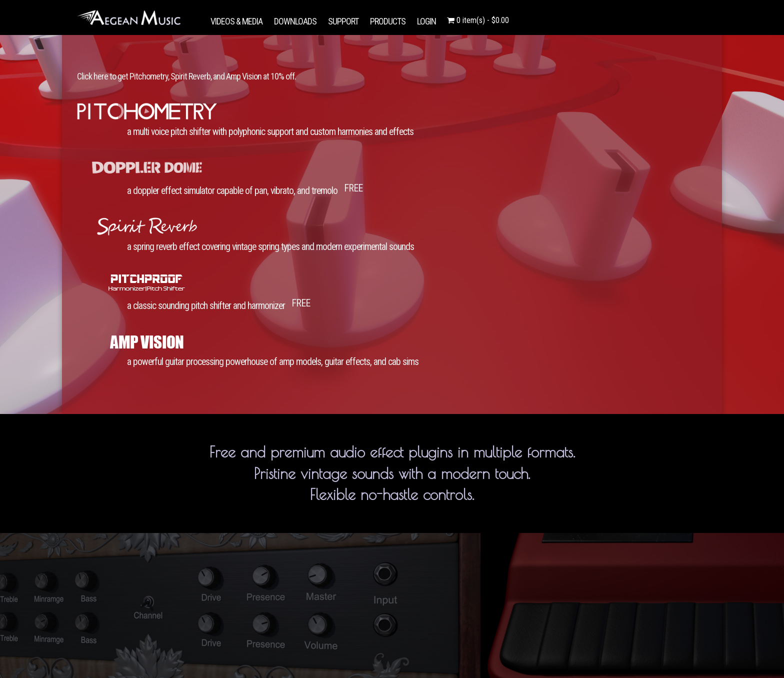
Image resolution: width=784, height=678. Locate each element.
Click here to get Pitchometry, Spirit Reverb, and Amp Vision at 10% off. (186, 76)
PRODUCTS (388, 21)
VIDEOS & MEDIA (236, 21)
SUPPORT (343, 21)
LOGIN (426, 21)
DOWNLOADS (295, 21)
